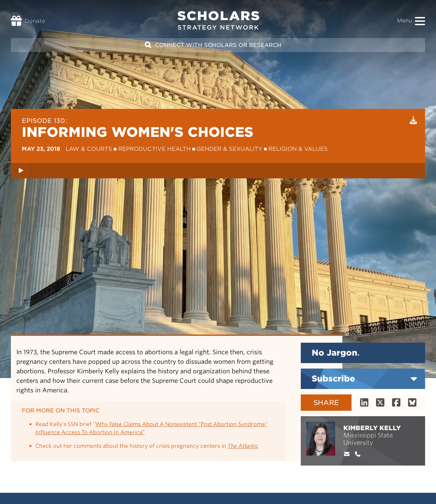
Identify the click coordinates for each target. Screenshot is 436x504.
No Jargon (336, 353)
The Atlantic (243, 446)
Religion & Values (298, 149)
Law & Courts (89, 149)
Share (326, 403)
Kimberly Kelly (372, 428)
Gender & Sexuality (229, 149)
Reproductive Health (154, 149)
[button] (420, 21)
